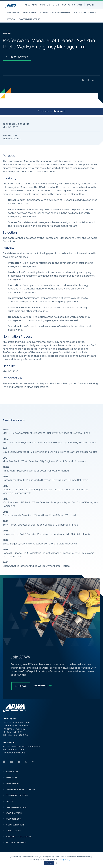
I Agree (49, 863)
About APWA (31, 5)
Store (56, 5)
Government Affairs (29, 19)
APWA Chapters (14, 813)
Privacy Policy (13, 831)
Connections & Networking (55, 12)
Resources (13, 12)
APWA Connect (13, 819)
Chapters (45, 5)
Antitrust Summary (16, 843)
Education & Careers (85, 12)
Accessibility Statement (18, 837)
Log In (90, 5)
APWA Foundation (15, 825)
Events (11, 19)
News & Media (30, 12)
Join (80, 5)
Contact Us (68, 5)
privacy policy (64, 859)
